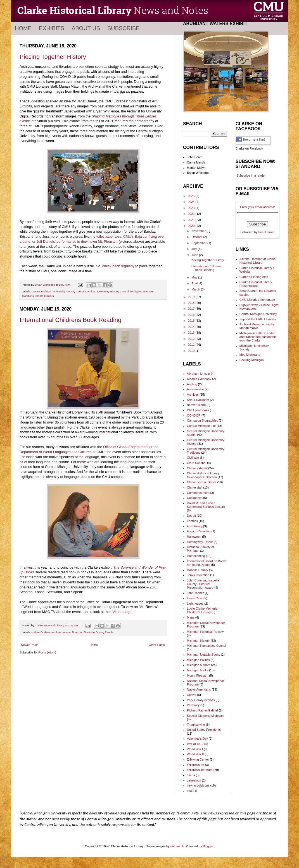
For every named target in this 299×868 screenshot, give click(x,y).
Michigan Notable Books (204, 655)
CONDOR (194, 415)
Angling (192, 384)
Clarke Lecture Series (202, 482)
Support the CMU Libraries (258, 319)
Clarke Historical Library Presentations (256, 284)
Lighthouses (195, 603)
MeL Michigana (250, 355)
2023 (192, 208)
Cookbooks (195, 498)
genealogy (194, 780)
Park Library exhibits (201, 700)
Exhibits (52, 28)
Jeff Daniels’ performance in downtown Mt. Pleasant (77, 242)
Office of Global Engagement (126, 447)
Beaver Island (196, 405)
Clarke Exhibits (45, 296)
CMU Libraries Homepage (257, 300)
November (199, 231)
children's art (196, 765)
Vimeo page (122, 612)
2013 (192, 333)
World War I (195, 749)
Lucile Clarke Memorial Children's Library (203, 610)
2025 (192, 196)
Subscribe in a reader (251, 175)
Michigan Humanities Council (207, 646)
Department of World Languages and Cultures (56, 452)
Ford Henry (195, 526)
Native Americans (199, 689)
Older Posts (157, 645)
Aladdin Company (199, 379)
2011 (192, 345)
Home (23, 28)
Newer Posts (30, 645)
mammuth (177, 846)
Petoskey (193, 705)
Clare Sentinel (197, 463)
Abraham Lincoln (199, 374)
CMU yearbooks (198, 410)
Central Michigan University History (97, 291)
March (196, 289)
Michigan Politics (198, 660)
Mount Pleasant (198, 675)
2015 (192, 321)
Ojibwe (192, 695)
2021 (192, 220)
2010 (192, 351)
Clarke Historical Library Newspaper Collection (203, 475)
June (195, 255)
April (195, 283)
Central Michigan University (258, 314)
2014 (192, 327)
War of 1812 (195, 744)
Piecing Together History (53, 57)
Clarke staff (195, 487)
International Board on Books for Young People (85, 632)
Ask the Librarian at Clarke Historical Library (258, 261)
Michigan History (198, 641)
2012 (192, 339)
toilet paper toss (109, 237)
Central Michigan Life (201, 426)
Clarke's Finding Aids (254, 277)
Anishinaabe (195, 389)
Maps (191, 617)
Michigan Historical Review (205, 632)
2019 (192, 297)
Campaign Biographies (202, 420)
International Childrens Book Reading (70, 320)
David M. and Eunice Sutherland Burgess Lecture (206, 505)
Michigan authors (199, 665)
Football (192, 521)
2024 (192, 202)
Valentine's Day (197, 739)
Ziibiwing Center (198, 759)
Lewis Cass (195, 598)
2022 (192, 214)
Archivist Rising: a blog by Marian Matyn (257, 326)
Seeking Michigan (252, 360)
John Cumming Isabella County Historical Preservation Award (203, 584)
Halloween (194, 537)
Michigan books (198, 670)
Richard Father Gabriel (202, 710)
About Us (86, 28)
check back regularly (118, 266)
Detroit (191, 516)
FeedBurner (267, 232)
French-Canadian (199, 531)
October (197, 237)
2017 (192, 309)
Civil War (193, 458)
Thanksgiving (196, 725)
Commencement (198, 493)
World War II (195, 754)
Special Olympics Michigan (205, 716)
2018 (192, 303)
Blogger (208, 846)
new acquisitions (198, 785)
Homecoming (196, 556)
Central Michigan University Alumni (53, 291)
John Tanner (195, 593)
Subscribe (124, 28)
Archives (193, 395)
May (195, 277)
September (199, 243)
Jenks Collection (198, 575)
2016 (192, 315)
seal (190, 791)
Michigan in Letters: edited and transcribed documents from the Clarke (258, 337)
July (195, 249)
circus (191, 775)
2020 (192, 226)
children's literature (43, 632)
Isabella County (198, 570)
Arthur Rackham (198, 400)
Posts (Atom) (47, 652)
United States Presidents (204, 730)
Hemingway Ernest (200, 542)
